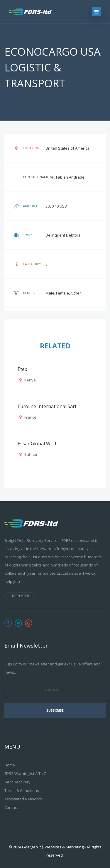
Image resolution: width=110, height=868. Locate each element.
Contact (11, 807)
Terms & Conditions (22, 790)
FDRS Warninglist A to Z (25, 773)
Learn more (20, 596)
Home (10, 765)
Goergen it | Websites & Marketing (53, 847)
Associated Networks (23, 799)
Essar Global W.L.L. (38, 444)
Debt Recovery (17, 782)
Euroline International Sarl (47, 406)
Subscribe (55, 710)
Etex (22, 369)
